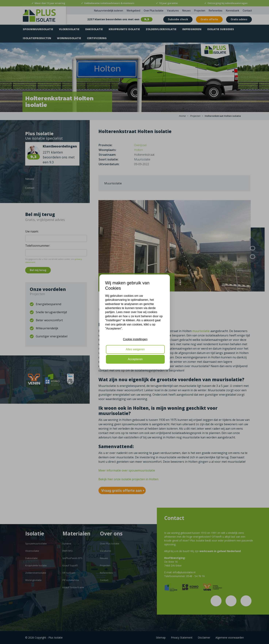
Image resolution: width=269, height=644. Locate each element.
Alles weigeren (135, 349)
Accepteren (135, 359)
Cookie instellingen (135, 339)
